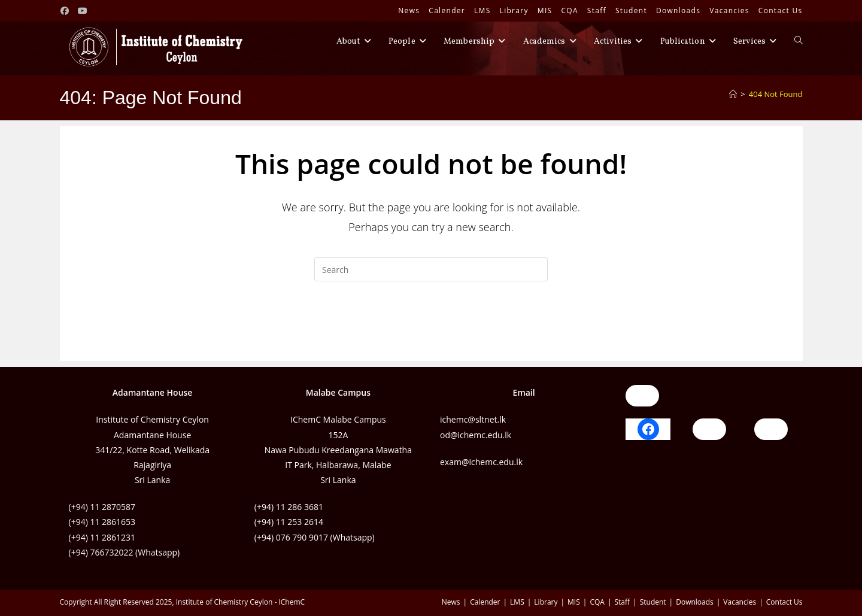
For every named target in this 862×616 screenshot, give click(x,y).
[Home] (733, 94)
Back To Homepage (431, 330)
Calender (447, 10)
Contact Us (781, 10)
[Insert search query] (431, 269)
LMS (482, 10)
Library (514, 10)
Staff (597, 10)
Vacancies (729, 10)
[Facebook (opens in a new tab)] (67, 11)
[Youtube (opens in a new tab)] (83, 11)
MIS (545, 10)
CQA (569, 10)
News (409, 10)
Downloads (678, 10)
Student (631, 10)
